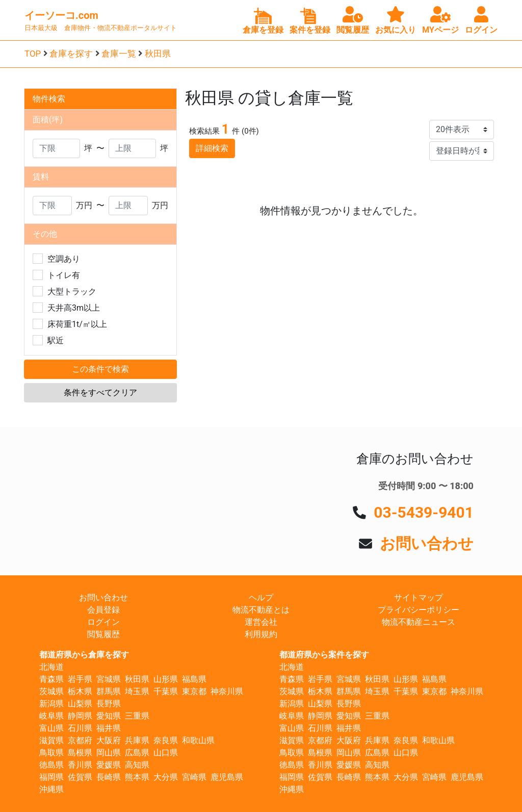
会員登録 (103, 610)
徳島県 (51, 765)
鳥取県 (51, 753)
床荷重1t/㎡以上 (77, 324)
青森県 (51, 679)
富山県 (51, 728)
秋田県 (158, 54)
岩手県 (80, 679)
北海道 (51, 667)
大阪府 (109, 740)
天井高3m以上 (74, 308)
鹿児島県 (227, 777)
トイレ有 (64, 275)
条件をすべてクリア (100, 392)
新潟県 (51, 704)
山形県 (166, 679)
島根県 (80, 753)
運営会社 (261, 622)
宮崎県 (194, 777)
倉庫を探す (71, 54)
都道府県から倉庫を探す (84, 655)
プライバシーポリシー (419, 610)
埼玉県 (137, 691)
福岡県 (51, 777)
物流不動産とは (261, 610)
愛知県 (109, 716)
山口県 (166, 753)
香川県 (80, 765)
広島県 (137, 753)
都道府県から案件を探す (324, 655)
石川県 (80, 728)
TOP (33, 54)
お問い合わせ (427, 543)
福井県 (109, 728)
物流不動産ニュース (419, 622)
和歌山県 (198, 740)
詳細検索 (212, 148)
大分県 (166, 777)
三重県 (137, 716)
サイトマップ (419, 598)
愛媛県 (109, 765)
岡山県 (109, 753)
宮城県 (109, 679)
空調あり (64, 259)
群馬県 (109, 691)
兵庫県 (137, 740)
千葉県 (166, 691)
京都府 (80, 740)
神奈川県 (227, 691)
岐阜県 (51, 716)
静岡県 (80, 716)
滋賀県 (51, 740)
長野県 (109, 704)
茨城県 (51, 691)
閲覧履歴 (103, 634)
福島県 (194, 679)
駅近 (56, 340)
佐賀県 (80, 777)
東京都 (194, 691)
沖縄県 (51, 789)
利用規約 (261, 634)
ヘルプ (261, 598)
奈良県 (166, 740)
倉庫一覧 (119, 54)
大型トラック (72, 291)
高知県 (137, 765)
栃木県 (80, 691)
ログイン (103, 622)
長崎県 (109, 777)
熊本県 (137, 777)
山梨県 (80, 704)
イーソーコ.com (61, 15)
